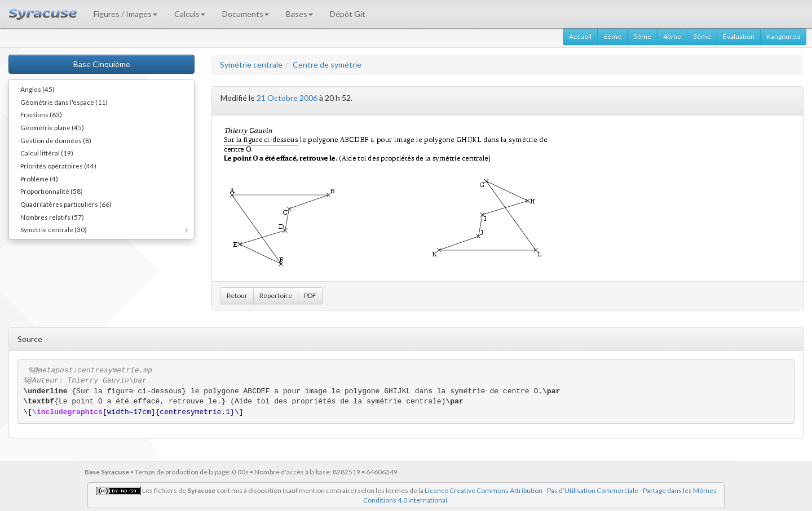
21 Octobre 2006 (287, 98)
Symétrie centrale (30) (54, 229)
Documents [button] (246, 14)
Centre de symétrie (327, 65)
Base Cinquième (102, 64)
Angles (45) (37, 89)
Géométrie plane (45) (52, 127)
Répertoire (276, 296)
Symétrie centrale (251, 65)
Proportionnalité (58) (52, 191)
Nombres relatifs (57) (52, 217)
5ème (642, 36)
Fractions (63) (41, 114)
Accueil (580, 36)
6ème (612, 36)
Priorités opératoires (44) (58, 166)
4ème (672, 36)
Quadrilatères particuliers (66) (66, 204)
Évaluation (739, 36)
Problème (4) (39, 179)
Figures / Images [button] (125, 14)
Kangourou (783, 36)
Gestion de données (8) (56, 140)
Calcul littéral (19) (47, 153)
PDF (310, 296)
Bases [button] (299, 14)
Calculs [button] (190, 14)
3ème (702, 36)
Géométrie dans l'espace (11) (64, 102)
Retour (237, 296)
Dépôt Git (348, 14)
